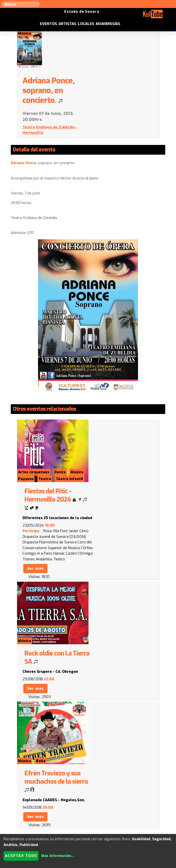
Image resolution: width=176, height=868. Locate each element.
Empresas (84, 817)
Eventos (71, 15)
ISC (147, 812)
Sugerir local (51, 812)
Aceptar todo (21, 856)
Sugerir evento (80, 812)
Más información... (58, 856)
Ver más (104, 474)
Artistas (90, 15)
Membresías (131, 15)
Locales (109, 15)
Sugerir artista (22, 812)
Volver (23, 640)
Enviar (34, 791)
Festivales (106, 817)
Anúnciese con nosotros (119, 812)
